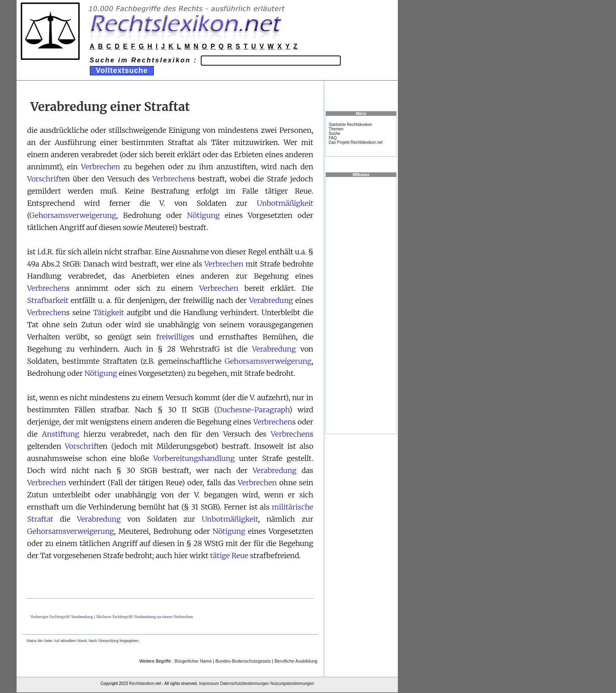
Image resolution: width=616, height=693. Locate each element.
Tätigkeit (108, 312)
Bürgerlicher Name (193, 661)
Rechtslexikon (142, 683)
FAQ (333, 138)
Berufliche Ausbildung (296, 661)
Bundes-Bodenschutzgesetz (243, 661)
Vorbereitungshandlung (194, 458)
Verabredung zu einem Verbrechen (164, 617)
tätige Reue (229, 555)
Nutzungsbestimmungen (292, 683)
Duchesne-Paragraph (253, 410)
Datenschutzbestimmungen (245, 683)
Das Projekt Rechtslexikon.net (356, 142)
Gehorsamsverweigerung (73, 215)
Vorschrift (44, 179)
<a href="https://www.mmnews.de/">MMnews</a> (361, 305)
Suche (334, 133)
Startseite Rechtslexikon (350, 125)
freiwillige (174, 337)
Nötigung (203, 215)
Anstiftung (61, 434)
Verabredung (271, 300)
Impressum (209, 683)
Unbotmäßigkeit (285, 203)
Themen (336, 129)
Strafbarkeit (48, 300)
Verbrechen (100, 167)
